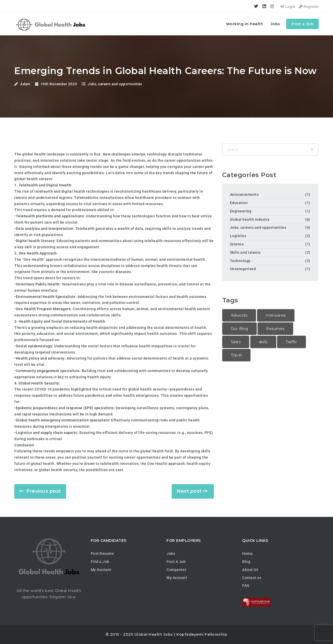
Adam (25, 84)
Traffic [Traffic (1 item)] (292, 342)
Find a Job (100, 562)
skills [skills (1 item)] (263, 342)
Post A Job (176, 562)
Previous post (44, 491)
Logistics (238, 236)
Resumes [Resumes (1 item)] (275, 329)
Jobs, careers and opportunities (115, 84)
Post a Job (302, 24)
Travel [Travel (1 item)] (236, 355)
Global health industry (250, 219)
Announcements (244, 194)
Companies (177, 570)
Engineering (241, 211)
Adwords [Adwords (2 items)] (239, 315)
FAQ (246, 586)
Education (239, 203)
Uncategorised (243, 269)
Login (288, 6)
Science (237, 244)
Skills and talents (245, 252)
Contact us (252, 578)
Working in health (245, 24)
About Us (250, 570)
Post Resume (103, 554)
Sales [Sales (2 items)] (236, 342)
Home (247, 554)
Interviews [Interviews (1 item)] (276, 315)
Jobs (275, 24)
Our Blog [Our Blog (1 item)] (239, 329)
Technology (240, 261)
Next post (189, 491)
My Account (101, 570)
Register (309, 6)
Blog (246, 562)
